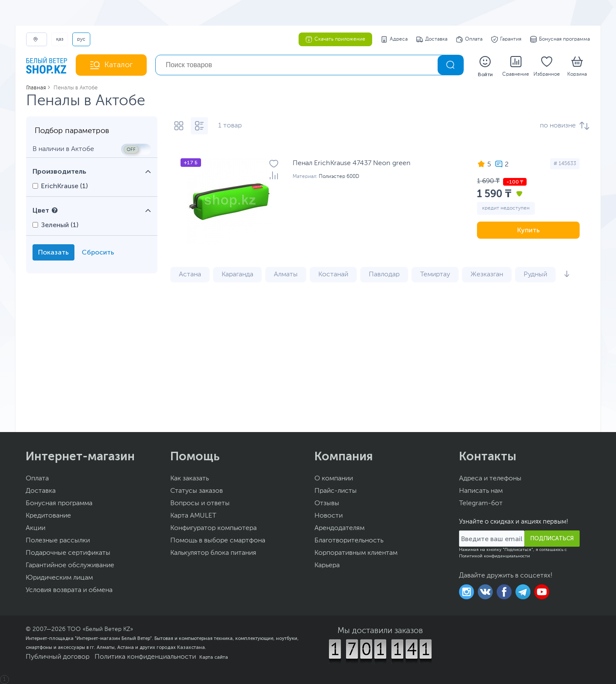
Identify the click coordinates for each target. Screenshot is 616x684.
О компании (334, 479)
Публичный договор (58, 657)
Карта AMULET (193, 516)
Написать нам (481, 491)
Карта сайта (214, 657)
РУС (81, 39)
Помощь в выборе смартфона (218, 541)
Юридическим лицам (59, 578)
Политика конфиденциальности (145, 657)
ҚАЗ (60, 39)
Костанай (333, 275)
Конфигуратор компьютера (213, 528)
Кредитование (48, 516)
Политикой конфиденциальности (495, 556)
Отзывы (327, 503)
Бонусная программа (560, 39)
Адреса (394, 39)
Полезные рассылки (58, 541)
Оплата (469, 39)
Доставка (432, 39)
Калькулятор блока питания (213, 553)
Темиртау (435, 275)
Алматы (286, 275)
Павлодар (384, 275)
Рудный (535, 275)
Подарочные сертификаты (68, 553)
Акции (36, 528)
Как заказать (190, 479)
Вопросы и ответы (200, 503)
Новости (329, 516)
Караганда (237, 275)
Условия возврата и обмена (69, 590)
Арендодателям (339, 528)
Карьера (327, 566)
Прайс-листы (336, 491)
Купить (529, 230)
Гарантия (506, 39)
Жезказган (487, 275)
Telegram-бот (481, 503)
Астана (190, 275)
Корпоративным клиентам (356, 553)
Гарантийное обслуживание (70, 566)
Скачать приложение (335, 39)
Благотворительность (349, 541)
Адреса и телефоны (490, 479)
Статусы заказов (197, 491)
